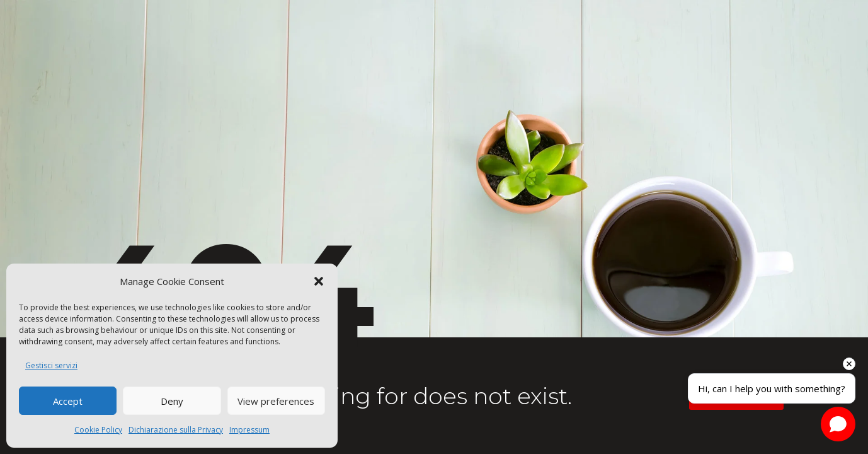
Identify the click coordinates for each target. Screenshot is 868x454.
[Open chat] (838, 424)
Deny (172, 401)
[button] (319, 281)
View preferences (276, 401)
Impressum (249, 430)
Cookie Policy (98, 430)
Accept (68, 401)
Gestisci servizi (51, 365)
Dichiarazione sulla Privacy (176, 430)
